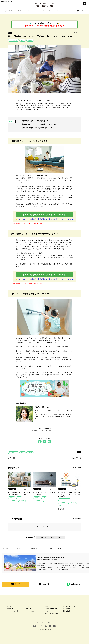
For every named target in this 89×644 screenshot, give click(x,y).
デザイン (12, 498)
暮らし (61, 506)
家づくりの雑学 (12, 489)
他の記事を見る (77, 468)
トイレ (19, 498)
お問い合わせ (67, 609)
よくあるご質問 (80, 11)
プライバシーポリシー (51, 609)
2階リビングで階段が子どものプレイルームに (37, 128)
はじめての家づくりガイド (70, 606)
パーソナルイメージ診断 (51, 613)
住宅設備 (73, 503)
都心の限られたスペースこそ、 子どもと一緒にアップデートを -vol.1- (47, 548)
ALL (38, 538)
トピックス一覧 (25, 548)
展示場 (20, 11)
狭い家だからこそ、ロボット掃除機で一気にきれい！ (39, 124)
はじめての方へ (9, 11)
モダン (44, 498)
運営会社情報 (67, 611)
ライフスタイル (13, 40)
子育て (10, 33)
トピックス (68, 11)
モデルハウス (30, 11)
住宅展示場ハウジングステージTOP (10, 548)
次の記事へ (77, 458)
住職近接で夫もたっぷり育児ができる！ (35, 121)
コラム (47, 538)
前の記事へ (12, 458)
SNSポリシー (48, 611)
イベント (57, 11)
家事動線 (30, 40)
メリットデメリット (65, 500)
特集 (42, 538)
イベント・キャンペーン (57, 538)
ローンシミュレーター (32, 611)
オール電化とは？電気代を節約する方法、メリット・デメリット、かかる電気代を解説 (69, 494)
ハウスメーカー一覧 (44, 11)
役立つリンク (48, 606)
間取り (23, 501)
